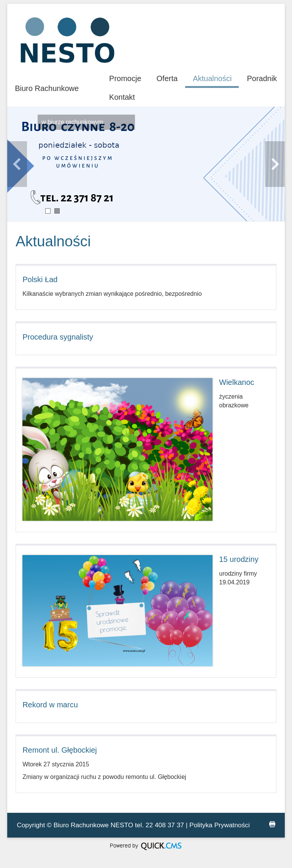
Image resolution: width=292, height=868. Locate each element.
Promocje (125, 78)
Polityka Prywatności (220, 825)
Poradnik (262, 78)
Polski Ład (40, 279)
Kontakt (122, 97)
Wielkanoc (236, 382)
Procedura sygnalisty (58, 337)
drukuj (272, 824)
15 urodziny (239, 559)
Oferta (167, 78)
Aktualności (212, 78)
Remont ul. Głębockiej (60, 750)
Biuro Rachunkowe (47, 88)
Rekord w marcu (50, 705)
